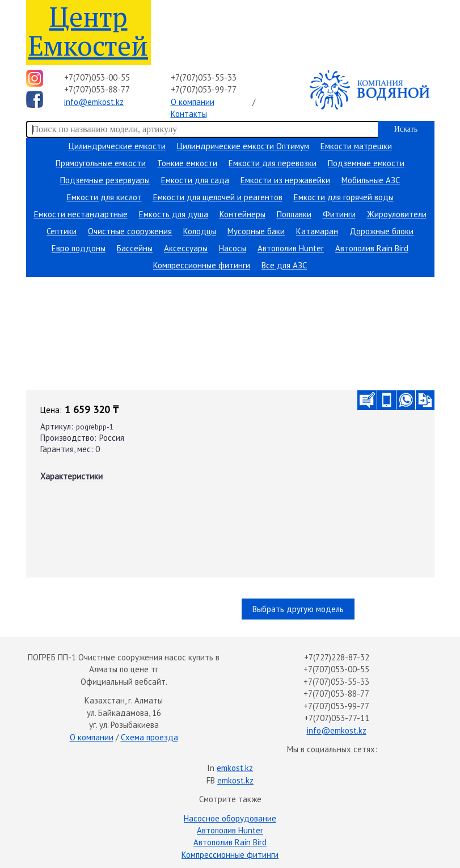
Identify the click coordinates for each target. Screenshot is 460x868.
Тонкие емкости (187, 163)
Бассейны (135, 248)
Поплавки (294, 214)
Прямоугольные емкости (101, 163)
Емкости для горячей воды (344, 197)
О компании (193, 102)
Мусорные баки (256, 231)
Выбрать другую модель (298, 609)
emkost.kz (235, 768)
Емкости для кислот (104, 197)
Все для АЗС (284, 265)
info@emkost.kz (94, 102)
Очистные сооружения (130, 231)
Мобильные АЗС (371, 180)
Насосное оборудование (230, 818)
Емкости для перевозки (273, 163)
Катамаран (317, 231)
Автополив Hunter (291, 248)
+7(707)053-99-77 (204, 89)
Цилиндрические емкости (117, 146)
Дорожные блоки (381, 231)
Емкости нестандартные (81, 214)
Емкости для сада (195, 180)
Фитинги (339, 214)
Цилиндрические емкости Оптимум (243, 146)
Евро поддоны (79, 248)
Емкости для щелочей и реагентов (218, 197)
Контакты (189, 114)
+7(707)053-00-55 (97, 77)
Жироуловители (397, 214)
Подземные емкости (366, 163)
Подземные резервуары (105, 180)
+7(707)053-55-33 (204, 77)
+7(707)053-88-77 (97, 89)
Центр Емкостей (88, 31)
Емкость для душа (174, 214)
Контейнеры (242, 214)
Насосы (233, 248)
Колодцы (200, 231)
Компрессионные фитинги (202, 265)
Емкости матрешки (356, 146)
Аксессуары (186, 248)
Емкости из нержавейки (285, 180)
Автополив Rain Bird (372, 248)
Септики (62, 231)
